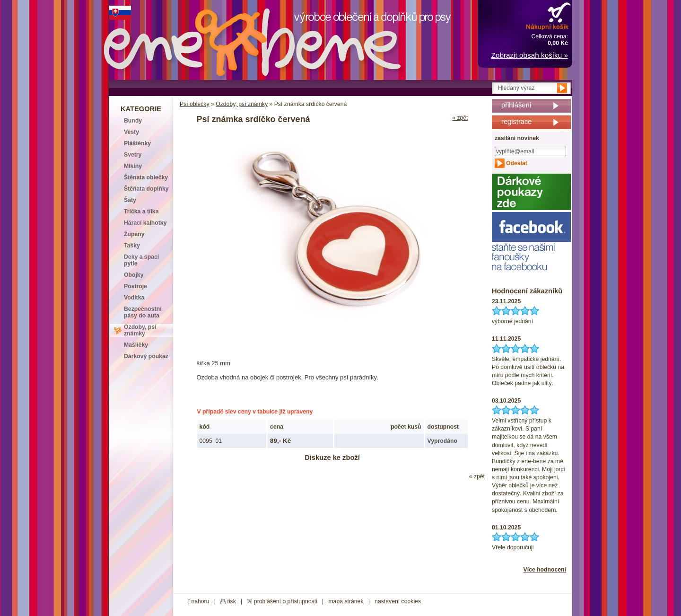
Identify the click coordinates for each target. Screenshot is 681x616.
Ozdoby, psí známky (242, 104)
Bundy (133, 121)
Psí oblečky (195, 104)
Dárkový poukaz (146, 356)
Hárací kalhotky (145, 223)
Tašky (132, 246)
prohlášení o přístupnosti (286, 601)
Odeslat (517, 163)
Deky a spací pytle (141, 260)
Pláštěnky (137, 143)
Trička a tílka (141, 211)
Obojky (134, 275)
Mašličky (136, 345)
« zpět (460, 118)
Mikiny (133, 166)
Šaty (130, 200)
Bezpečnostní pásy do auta (143, 312)
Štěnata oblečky (146, 177)
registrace (516, 122)
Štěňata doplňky (146, 189)
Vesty (131, 132)
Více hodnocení (545, 570)
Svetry (133, 155)
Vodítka (134, 298)
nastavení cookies (398, 601)
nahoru (200, 601)
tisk (232, 601)
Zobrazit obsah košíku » (530, 55)
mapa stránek (346, 601)
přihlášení (516, 105)
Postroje (135, 286)
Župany (134, 234)
